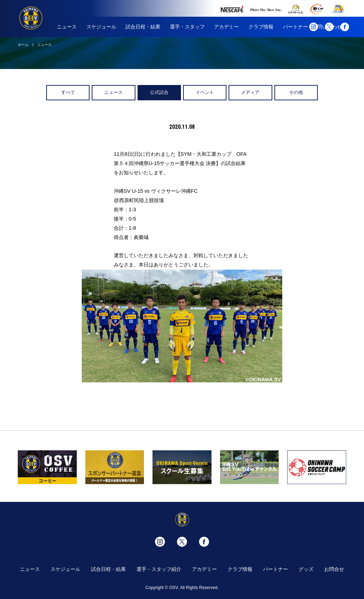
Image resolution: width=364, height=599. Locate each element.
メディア (250, 92)
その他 (296, 92)
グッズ (306, 569)
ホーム (23, 45)
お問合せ (334, 569)
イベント (205, 92)
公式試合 (159, 92)
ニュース (67, 27)
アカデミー (226, 27)
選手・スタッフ (187, 27)
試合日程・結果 (143, 27)
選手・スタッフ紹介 (159, 569)
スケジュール (101, 27)
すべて (68, 92)
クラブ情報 (261, 27)
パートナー (295, 27)
